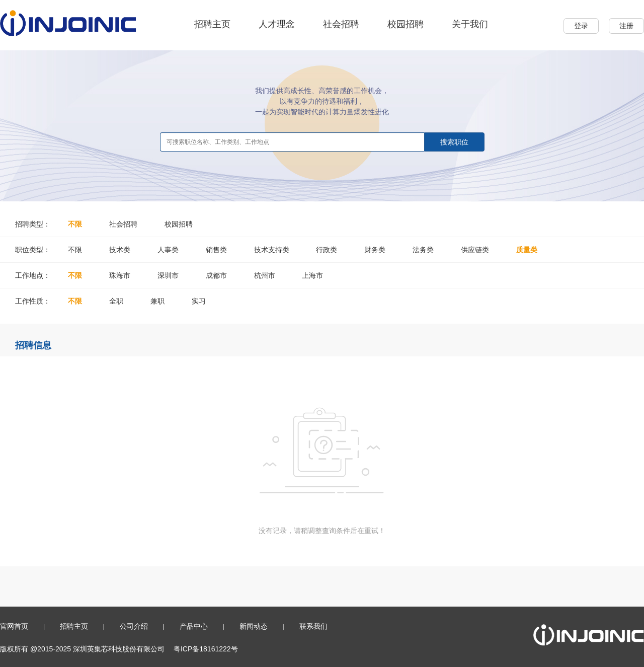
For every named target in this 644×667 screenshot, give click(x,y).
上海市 (312, 275)
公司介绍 (134, 626)
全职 (116, 301)
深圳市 (168, 275)
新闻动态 (254, 626)
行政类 (327, 250)
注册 (626, 26)
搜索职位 (454, 142)
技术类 (120, 250)
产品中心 (194, 626)
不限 (75, 224)
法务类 (423, 250)
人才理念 (277, 24)
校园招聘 (406, 24)
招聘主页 (212, 24)
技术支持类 (272, 250)
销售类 (216, 250)
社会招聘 (341, 24)
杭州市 (265, 275)
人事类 (168, 250)
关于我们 (470, 24)
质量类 (527, 250)
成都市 (216, 275)
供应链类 (475, 250)
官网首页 (14, 626)
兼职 (157, 301)
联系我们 (313, 626)
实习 (199, 301)
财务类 (375, 250)
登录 (581, 26)
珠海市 (120, 275)
